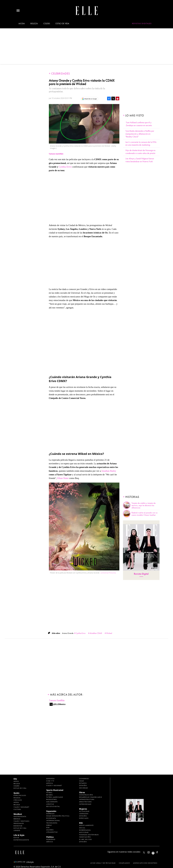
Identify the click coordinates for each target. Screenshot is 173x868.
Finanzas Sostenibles (89, 835)
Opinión (83, 786)
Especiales (84, 818)
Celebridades (61, 74)
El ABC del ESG (85, 839)
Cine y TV (50, 781)
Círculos (18, 800)
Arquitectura (85, 802)
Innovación (85, 837)
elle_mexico (151, 852)
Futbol (49, 793)
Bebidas (17, 819)
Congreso (84, 779)
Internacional (53, 821)
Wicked (109, 633)
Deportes (50, 779)
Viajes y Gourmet (21, 807)
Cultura (17, 809)
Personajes (19, 823)
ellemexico (155, 852)
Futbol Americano (55, 797)
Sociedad (84, 788)
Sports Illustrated (55, 790)
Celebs (47, 23)
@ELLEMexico (59, 704)
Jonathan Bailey (109, 471)
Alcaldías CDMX (96, 633)
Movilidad (84, 832)
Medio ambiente (86, 825)
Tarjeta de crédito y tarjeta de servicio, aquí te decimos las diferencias (144, 505)
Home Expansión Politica (58, 816)
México (50, 842)
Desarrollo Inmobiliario (91, 797)
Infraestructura (87, 799)
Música (50, 783)
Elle (15, 779)
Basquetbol (52, 799)
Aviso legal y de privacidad (103, 863)
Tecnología (52, 823)
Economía (51, 818)
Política (50, 837)
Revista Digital (141, 574)
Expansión (51, 811)
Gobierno (51, 839)
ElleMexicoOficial (159, 852)
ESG (48, 828)
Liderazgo (84, 814)
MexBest (18, 814)
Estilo (16, 838)
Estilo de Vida (20, 828)
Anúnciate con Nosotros (145, 863)
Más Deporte (52, 802)
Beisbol (50, 795)
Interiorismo (85, 804)
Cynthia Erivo (65, 167)
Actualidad (84, 811)
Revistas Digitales (142, 23)
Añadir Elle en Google (91, 99)
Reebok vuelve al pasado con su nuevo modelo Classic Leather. (145, 514)
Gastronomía (20, 817)
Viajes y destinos (22, 821)
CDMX (82, 781)
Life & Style (19, 835)
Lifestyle (50, 804)
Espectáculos (20, 795)
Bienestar (18, 826)
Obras (49, 825)
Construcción (86, 795)
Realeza (17, 798)
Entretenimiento (21, 840)
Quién (17, 793)
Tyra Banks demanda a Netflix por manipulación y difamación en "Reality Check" (140, 134)
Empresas (50, 814)
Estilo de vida (62, 23)
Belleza (34, 23)
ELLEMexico (144, 852)
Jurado (17, 830)
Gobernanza (85, 830)
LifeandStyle (52, 832)
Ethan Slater (63, 478)
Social (82, 828)
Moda (22, 23)
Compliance (124, 863)
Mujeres (50, 830)
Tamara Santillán (57, 700)
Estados (83, 783)
